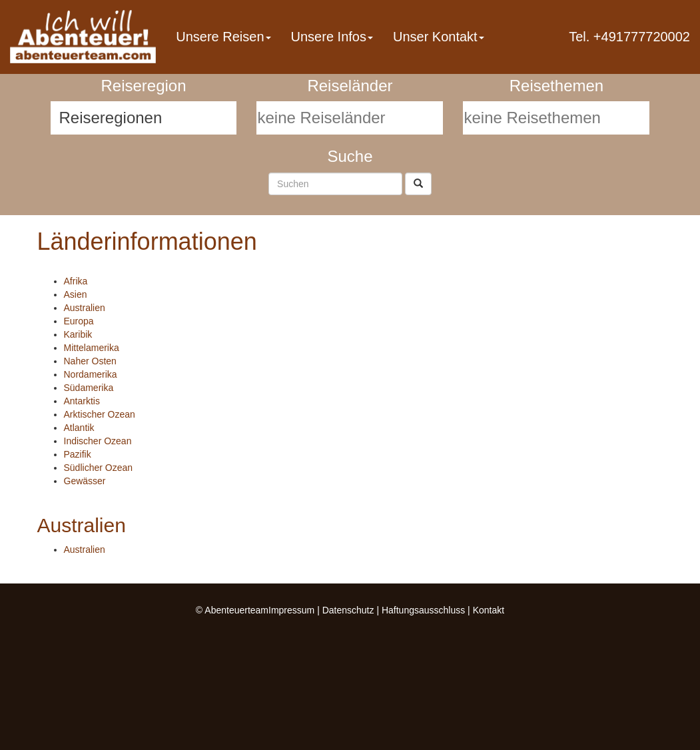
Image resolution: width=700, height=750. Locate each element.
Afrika (76, 281)
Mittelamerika (92, 348)
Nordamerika (91, 374)
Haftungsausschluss (423, 610)
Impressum (291, 610)
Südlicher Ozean (99, 468)
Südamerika (89, 388)
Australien (85, 308)
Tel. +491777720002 (629, 37)
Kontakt (489, 610)
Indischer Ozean (98, 441)
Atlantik (79, 428)
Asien (76, 294)
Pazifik (78, 454)
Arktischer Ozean (100, 414)
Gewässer (85, 481)
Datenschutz (348, 610)
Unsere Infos (332, 37)
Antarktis (82, 401)
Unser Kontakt (439, 37)
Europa (79, 321)
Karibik (78, 334)
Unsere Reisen (223, 37)
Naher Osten (90, 361)
